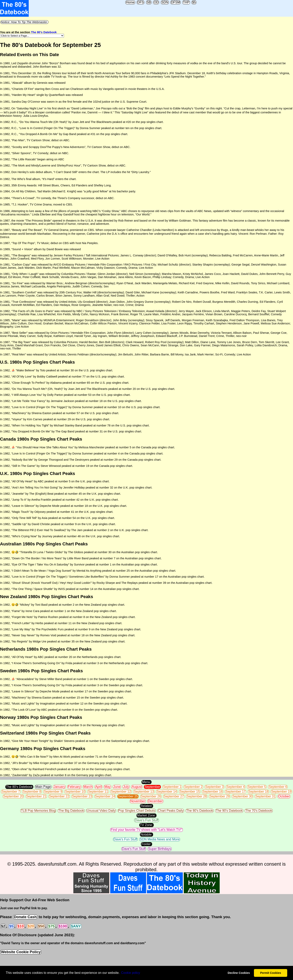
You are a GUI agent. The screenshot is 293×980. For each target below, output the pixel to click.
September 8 (32, 792)
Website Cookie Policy (21, 952)
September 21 (36, 796)
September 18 (258, 792)
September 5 (257, 787)
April (98, 787)
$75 (51, 926)
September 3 (214, 787)
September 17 (235, 792)
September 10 (75, 792)
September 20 (13, 796)
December (155, 801)
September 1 (172, 787)
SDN (165, 2)
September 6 (278, 787)
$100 (63, 926)
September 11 (98, 792)
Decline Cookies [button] (239, 973)
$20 (31, 926)
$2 (3, 926)
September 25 (128, 796)
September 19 (281, 792)
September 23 (82, 796)
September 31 (265, 796)
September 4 (236, 787)
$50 (41, 926)
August (137, 787)
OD (156, 2)
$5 (194, 2)
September (152, 787)
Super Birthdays (160, 849)
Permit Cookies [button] (271, 973)
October (284, 796)
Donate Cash (25, 917)
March (88, 787)
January (59, 787)
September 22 (59, 796)
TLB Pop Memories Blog (38, 811)
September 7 (11, 792)
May (107, 787)
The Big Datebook (71, 811)
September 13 (144, 792)
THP (186, 2)
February (74, 787)
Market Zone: (146, 815)
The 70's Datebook (259, 811)
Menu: (146, 782)
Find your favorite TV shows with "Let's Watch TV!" (146, 830)
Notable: (146, 835)
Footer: (147, 844)
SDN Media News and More (160, 839)
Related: (146, 806)
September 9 (53, 792)
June (117, 787)
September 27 (174, 796)
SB (149, 2)
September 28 (197, 796)
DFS (141, 2)
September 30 (242, 796)
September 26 (151, 796)
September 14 (167, 792)
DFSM (176, 2)
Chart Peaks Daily (171, 811)
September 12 (121, 792)
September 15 (190, 792)
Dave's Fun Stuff (146, 820)
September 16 (213, 792)
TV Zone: (146, 825)
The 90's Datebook (229, 811)
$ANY (76, 926)
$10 (20, 926)
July (126, 787)
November (138, 801)
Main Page (43, 787)
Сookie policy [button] (130, 973)
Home (130, 2)
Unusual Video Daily (101, 811)
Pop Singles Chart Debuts (137, 811)
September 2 (193, 787)
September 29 (220, 796)
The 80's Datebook (44, 32)
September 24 (105, 796)
